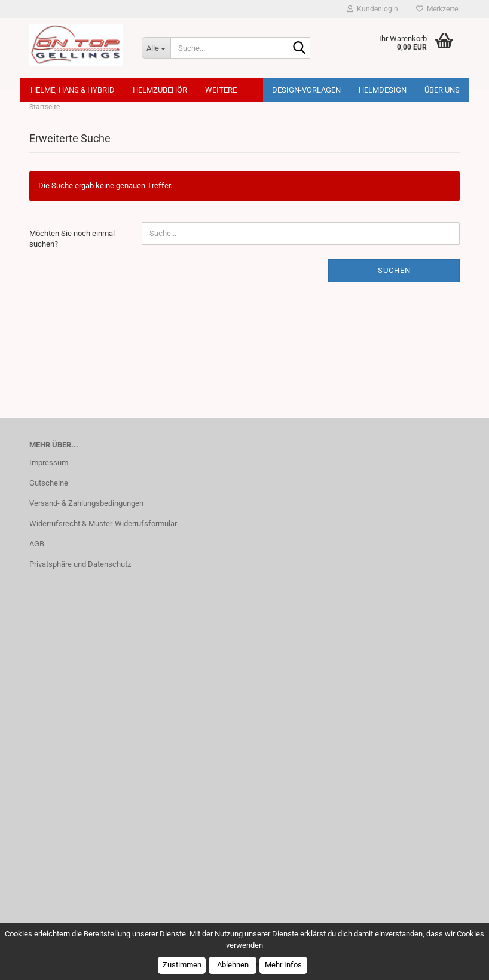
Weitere (221, 90)
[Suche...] (156, 48)
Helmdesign (383, 90)
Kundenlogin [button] (372, 9)
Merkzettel (438, 9)
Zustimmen (182, 965)
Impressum (49, 463)
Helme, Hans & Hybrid (73, 90)
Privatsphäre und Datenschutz (80, 564)
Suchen (394, 270)
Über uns (442, 90)
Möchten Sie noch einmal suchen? (72, 239)
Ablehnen (233, 965)
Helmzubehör (160, 90)
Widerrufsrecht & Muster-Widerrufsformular (103, 523)
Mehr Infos (283, 965)
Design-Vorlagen (306, 90)
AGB (37, 544)
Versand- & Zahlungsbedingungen (86, 503)
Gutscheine (49, 483)
